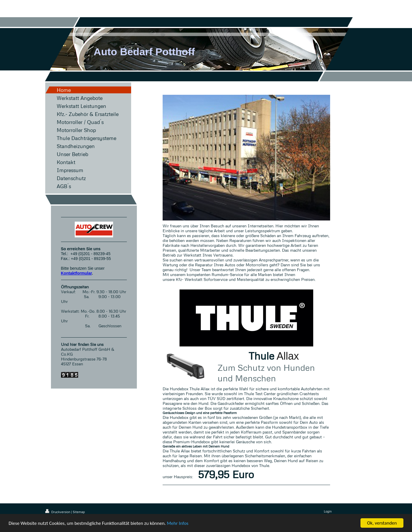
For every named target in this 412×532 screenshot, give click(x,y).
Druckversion (58, 512)
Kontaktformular (76, 273)
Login (328, 511)
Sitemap (79, 512)
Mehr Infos (178, 524)
